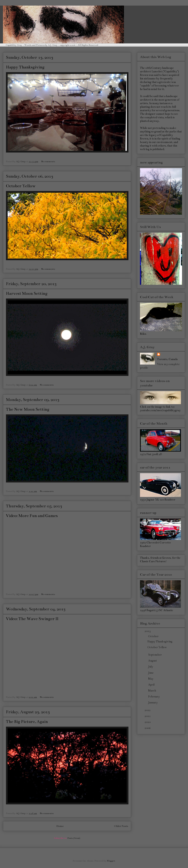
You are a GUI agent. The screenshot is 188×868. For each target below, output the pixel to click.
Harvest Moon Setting (27, 293)
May (151, 679)
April (152, 685)
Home (60, 826)
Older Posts (121, 826)
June (151, 673)
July (151, 667)
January (153, 702)
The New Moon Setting (28, 409)
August (153, 661)
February (154, 697)
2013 (148, 631)
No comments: (48, 161)
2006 (148, 728)
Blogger (111, 861)
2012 (148, 710)
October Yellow (21, 186)
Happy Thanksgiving (25, 67)
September (155, 655)
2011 (148, 716)
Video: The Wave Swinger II (32, 619)
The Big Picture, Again (27, 722)
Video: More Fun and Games (32, 516)
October (154, 636)
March (152, 691)
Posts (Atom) (74, 838)
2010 (148, 722)
